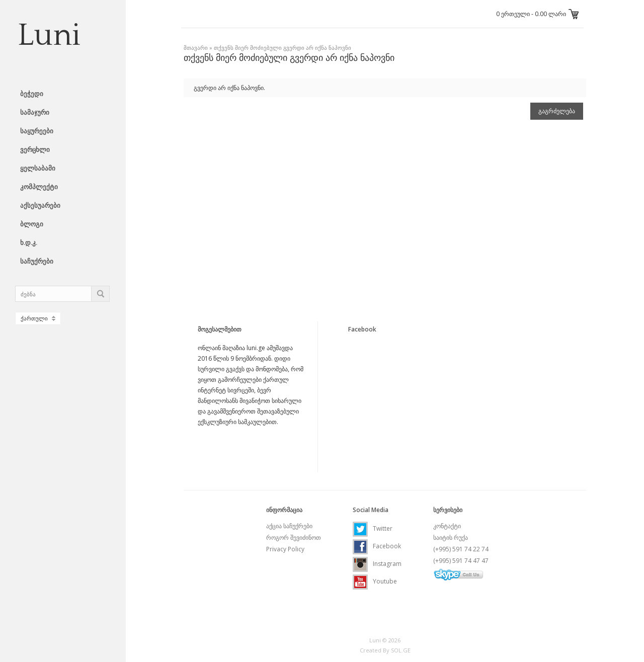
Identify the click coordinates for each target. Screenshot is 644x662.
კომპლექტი (39, 187)
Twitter (373, 528)
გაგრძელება (557, 111)
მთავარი (196, 48)
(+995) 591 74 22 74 (461, 549)
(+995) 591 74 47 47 (461, 561)
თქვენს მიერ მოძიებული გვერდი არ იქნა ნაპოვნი (283, 48)
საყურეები (37, 131)
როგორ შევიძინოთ (294, 537)
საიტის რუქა (451, 537)
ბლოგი (32, 224)
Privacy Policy (285, 549)
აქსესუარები (40, 205)
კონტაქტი (447, 526)
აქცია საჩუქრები (289, 526)
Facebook (377, 546)
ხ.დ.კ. (29, 242)
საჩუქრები (37, 261)
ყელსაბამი (38, 168)
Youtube (375, 581)
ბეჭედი (32, 94)
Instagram (377, 564)
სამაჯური (35, 112)
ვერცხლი (35, 149)
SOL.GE (401, 650)
